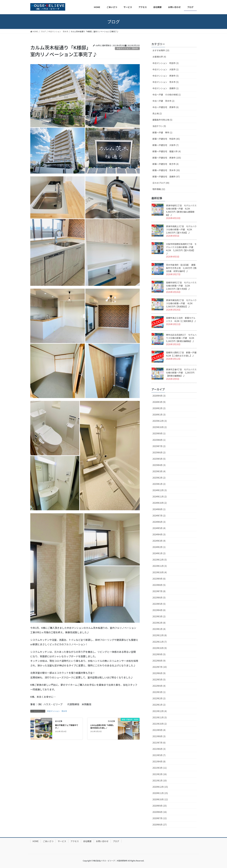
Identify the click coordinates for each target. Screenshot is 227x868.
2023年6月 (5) (159, 597)
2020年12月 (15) (160, 787)
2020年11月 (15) (160, 793)
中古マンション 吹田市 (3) (166, 63)
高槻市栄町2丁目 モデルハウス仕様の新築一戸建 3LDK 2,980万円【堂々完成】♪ (181, 286)
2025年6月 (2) (159, 452)
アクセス (75, 841)
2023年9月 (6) (159, 579)
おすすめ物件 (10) (161, 50)
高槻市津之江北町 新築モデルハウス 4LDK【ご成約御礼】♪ (181, 319)
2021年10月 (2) (160, 724)
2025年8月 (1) (159, 440)
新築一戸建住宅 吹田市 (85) (166, 139)
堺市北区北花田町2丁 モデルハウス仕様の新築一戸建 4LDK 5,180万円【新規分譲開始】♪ (181, 338)
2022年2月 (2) (159, 698)
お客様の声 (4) (159, 57)
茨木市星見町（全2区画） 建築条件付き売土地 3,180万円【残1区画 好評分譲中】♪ (181, 268)
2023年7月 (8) (159, 591)
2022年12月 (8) (160, 635)
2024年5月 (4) (159, 528)
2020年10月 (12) (160, 799)
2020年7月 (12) (160, 818)
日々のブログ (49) (161, 183)
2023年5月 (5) (159, 604)
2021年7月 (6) (159, 743)
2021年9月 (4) (159, 730)
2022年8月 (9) (159, 661)
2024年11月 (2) (160, 496)
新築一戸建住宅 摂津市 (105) (167, 158)
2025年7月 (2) (159, 446)
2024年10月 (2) (160, 503)
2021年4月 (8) (159, 761)
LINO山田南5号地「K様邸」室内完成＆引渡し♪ (102, 726)
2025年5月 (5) (159, 459)
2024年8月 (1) (159, 509)
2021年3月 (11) (160, 768)
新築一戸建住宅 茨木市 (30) (166, 170)
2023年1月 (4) (159, 629)
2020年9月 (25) (160, 806)
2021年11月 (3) (160, 717)
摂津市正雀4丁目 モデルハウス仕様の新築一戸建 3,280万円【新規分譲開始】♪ (181, 373)
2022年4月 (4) (159, 686)
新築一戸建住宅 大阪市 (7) (166, 145)
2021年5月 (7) (159, 755)
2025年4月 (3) (159, 465)
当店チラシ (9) (159, 126)
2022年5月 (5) (159, 679)
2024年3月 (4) (159, 541)
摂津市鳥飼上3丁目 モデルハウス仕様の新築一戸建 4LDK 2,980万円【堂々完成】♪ (181, 229)
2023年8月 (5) (159, 585)
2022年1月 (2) (159, 705)
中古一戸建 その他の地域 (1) (167, 95)
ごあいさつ (48, 841)
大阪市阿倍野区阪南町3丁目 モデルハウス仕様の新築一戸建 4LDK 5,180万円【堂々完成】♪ (181, 249)
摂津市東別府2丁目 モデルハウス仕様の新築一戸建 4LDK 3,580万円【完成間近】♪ (181, 303)
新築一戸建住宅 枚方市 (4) (166, 164)
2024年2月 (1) (159, 547)
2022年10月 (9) (160, 648)
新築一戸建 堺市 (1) (162, 132)
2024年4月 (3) (159, 534)
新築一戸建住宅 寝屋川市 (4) (167, 151)
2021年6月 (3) (159, 749)
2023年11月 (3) (160, 566)
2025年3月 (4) (159, 471)
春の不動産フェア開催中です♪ (67, 726)
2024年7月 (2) (159, 516)
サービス (62, 841)
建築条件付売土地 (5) (162, 120)
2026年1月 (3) (159, 415)
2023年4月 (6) (159, 610)
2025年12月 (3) (160, 421)
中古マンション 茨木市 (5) (166, 82)
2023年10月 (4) (160, 572)
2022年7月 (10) (160, 667)
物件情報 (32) (159, 189)
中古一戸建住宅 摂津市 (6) (166, 107)
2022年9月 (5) (159, 654)
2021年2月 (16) (160, 774)
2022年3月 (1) (159, 692)
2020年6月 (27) (160, 825)
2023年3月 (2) (159, 616)
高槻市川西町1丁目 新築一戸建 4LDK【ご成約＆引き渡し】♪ (182, 354)
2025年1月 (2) (159, 484)
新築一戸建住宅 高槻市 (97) (166, 177)
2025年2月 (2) (159, 478)
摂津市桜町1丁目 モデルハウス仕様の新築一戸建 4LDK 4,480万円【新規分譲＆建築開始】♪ (181, 210)
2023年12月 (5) (160, 560)
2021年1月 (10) (160, 780)
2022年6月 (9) (159, 673)
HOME (36, 841)
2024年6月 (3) (159, 522)
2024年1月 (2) (159, 553)
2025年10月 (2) (160, 427)
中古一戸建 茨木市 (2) (163, 101)
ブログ (116, 841)
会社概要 (87, 841)
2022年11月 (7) (160, 642)
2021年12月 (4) (160, 711)
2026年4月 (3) (159, 396)
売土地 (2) (157, 113)
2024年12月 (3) (160, 490)
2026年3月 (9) (159, 402)
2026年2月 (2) (159, 408)
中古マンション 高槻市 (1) (166, 88)
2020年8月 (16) (160, 812)
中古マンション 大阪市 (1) (166, 69)
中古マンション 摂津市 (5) (166, 76)
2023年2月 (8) (159, 623)
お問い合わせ (102, 841)
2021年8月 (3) (159, 736)
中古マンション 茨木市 (57, 711)
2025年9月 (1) (159, 433)
